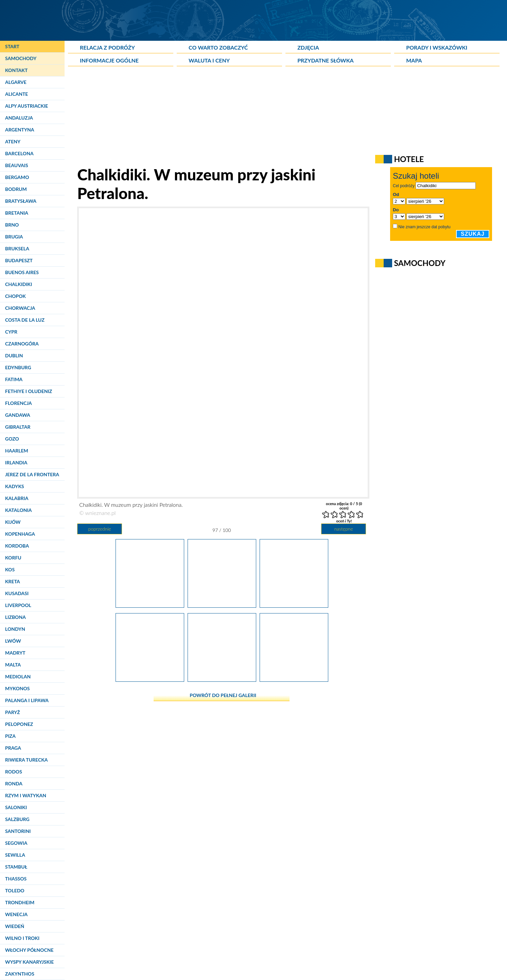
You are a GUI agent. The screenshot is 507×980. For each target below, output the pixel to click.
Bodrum (16, 189)
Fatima (14, 379)
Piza (10, 736)
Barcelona (19, 153)
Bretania (17, 213)
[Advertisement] (233, 118)
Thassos (16, 879)
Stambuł (16, 867)
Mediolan (18, 676)
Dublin (14, 355)
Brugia (14, 237)
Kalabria (17, 498)
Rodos (14, 772)
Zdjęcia (308, 47)
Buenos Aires (22, 272)
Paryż (13, 712)
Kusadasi (17, 593)
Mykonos (17, 688)
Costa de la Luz (25, 320)
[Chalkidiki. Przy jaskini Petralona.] (294, 679)
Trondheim (20, 902)
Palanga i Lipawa (27, 700)
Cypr (11, 332)
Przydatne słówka (326, 60)
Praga (13, 748)
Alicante (16, 94)
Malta (13, 665)
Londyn (15, 629)
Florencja (19, 403)
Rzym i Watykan (26, 795)
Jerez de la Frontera (32, 474)
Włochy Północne (29, 950)
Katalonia (18, 510)
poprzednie (99, 529)
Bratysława (21, 201)
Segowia (16, 843)
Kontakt (16, 70)
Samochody (21, 58)
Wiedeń (15, 926)
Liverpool (18, 605)
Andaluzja (19, 118)
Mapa (414, 60)
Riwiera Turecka (27, 760)
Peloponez (19, 724)
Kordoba (17, 546)
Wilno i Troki (22, 938)
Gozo (12, 439)
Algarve (16, 82)
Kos (10, 569)
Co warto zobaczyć (218, 47)
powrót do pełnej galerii (223, 695)
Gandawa (18, 415)
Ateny (13, 141)
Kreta (13, 581)
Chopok (15, 296)
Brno (12, 225)
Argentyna (20, 130)
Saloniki (16, 807)
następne (344, 529)
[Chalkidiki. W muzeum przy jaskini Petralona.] (150, 605)
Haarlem (17, 451)
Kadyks (15, 486)
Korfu (13, 558)
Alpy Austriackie (27, 106)
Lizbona (15, 617)
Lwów (13, 641)
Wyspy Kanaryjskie (29, 962)
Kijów (13, 522)
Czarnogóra (22, 344)
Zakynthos (20, 974)
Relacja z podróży (107, 47)
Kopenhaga (20, 534)
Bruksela (17, 248)
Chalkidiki (19, 284)
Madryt (15, 653)
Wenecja (16, 914)
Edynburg (18, 367)
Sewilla (15, 855)
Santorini (18, 831)
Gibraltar (18, 427)
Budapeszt (19, 260)
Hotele (409, 159)
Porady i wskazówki (437, 47)
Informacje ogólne (109, 60)
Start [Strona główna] (12, 46)
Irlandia (16, 462)
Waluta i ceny (209, 60)
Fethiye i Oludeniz (29, 391)
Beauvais (17, 165)
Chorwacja (20, 308)
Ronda (14, 783)
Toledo (15, 890)
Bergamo (17, 177)
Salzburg (17, 819)
